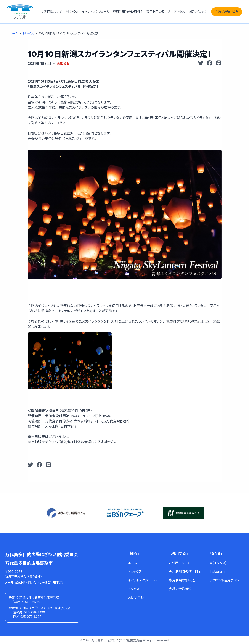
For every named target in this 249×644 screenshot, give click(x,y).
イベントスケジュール (96, 12)
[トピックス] (28, 33)
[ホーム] (14, 33)
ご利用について (52, 12)
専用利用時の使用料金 (128, 12)
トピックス (72, 12)
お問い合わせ (197, 12)
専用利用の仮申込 (158, 12)
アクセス (179, 12)
